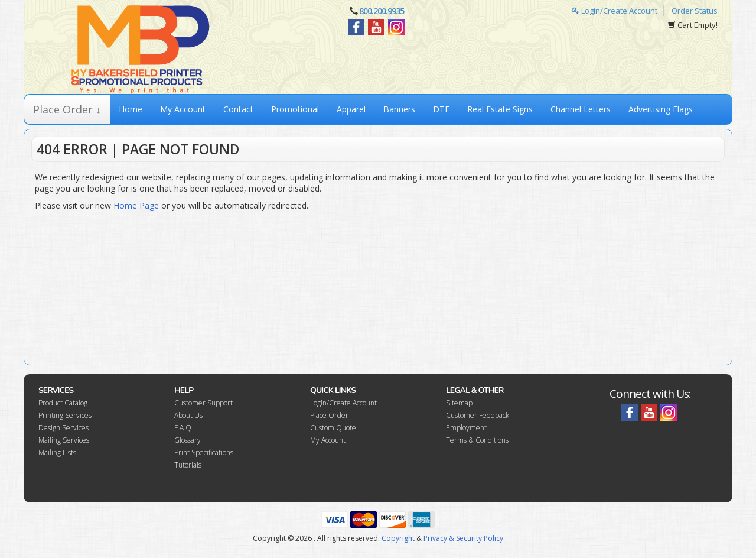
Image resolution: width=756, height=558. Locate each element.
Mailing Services (64, 440)
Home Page (136, 205)
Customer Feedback (478, 415)
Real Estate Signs (500, 109)
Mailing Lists (57, 452)
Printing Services (65, 415)
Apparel (351, 109)
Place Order (329, 415)
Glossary (188, 440)
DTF (441, 109)
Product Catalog (63, 403)
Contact (238, 109)
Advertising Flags (661, 109)
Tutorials (188, 465)
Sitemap (459, 403)
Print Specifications (204, 452)
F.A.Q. (184, 428)
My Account (183, 109)
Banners (399, 109)
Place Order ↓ (67, 109)
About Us (188, 415)
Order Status (695, 11)
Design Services (63, 428)
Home (131, 109)
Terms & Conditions (477, 440)
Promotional (295, 109)
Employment (466, 428)
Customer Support (203, 403)
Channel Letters (581, 109)
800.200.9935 (382, 11)
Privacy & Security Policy (463, 538)
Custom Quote (333, 428)
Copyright (398, 538)
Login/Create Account (615, 11)
